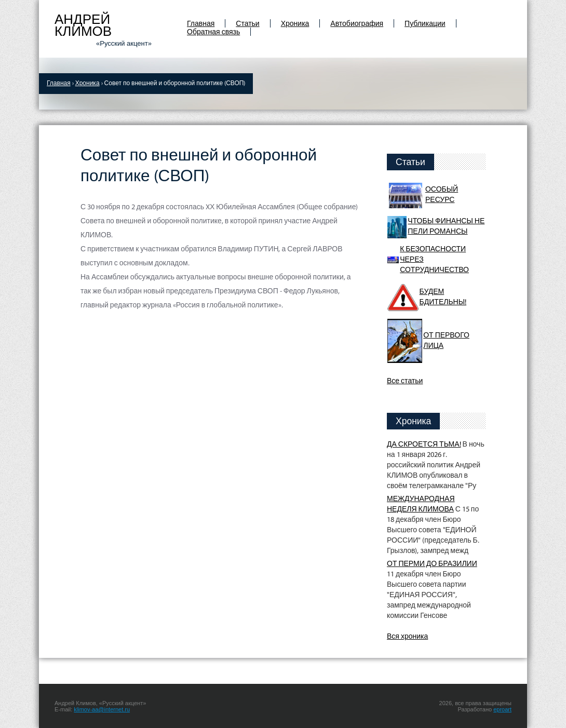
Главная (201, 24)
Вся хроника (407, 637)
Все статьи (405, 381)
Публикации (425, 24)
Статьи (247, 24)
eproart (502, 709)
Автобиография (357, 24)
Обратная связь (213, 32)
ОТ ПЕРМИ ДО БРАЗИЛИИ (432, 564)
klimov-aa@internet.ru (102, 709)
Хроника (295, 24)
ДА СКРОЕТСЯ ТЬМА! (424, 445)
